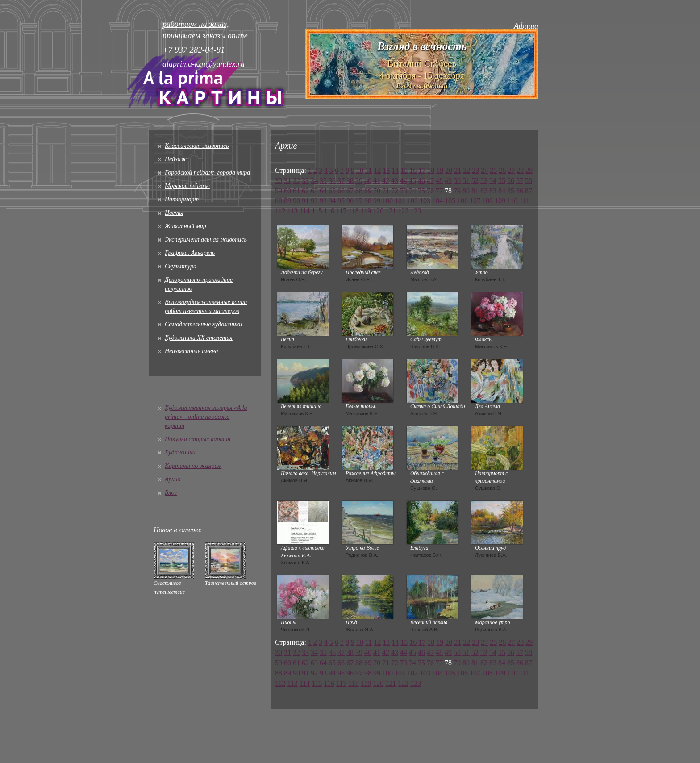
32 (296, 181)
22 (467, 170)
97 (359, 201)
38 (350, 181)
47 (430, 181)
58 (529, 181)
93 (323, 201)
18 (431, 170)
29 (529, 170)
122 (403, 211)
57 (520, 181)
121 (391, 211)
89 (287, 201)
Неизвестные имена (191, 351)
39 (359, 181)
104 (437, 201)
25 (493, 170)
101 (400, 201)
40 (368, 181)
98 (368, 201)
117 (341, 211)
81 (475, 191)
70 (377, 191)
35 (323, 181)
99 (377, 201)
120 (378, 211)
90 (296, 201)
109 (500, 201)
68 (359, 191)
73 (404, 191)
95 (341, 201)
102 (412, 201)
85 (511, 191)
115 (317, 211)
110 (512, 201)
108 (487, 201)
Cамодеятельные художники (203, 324)
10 (360, 170)
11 (369, 170)
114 (305, 211)
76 (430, 191)
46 (421, 181)
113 (292, 211)
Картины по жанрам (193, 466)
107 (475, 201)
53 (484, 181)
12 (377, 170)
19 (440, 170)
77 (439, 191)
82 (484, 191)
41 (377, 181)
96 (350, 201)
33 (305, 181)
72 (395, 191)
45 (412, 181)
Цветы (174, 213)
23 (475, 170)
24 (484, 170)
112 (280, 211)
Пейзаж (176, 159)
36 (332, 181)
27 (511, 170)
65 (332, 191)
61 (296, 191)
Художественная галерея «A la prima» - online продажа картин (206, 417)
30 (279, 181)
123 (416, 211)
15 (404, 170)
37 (341, 181)
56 (511, 181)
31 (287, 181)
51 (466, 181)
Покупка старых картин (198, 439)
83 (493, 191)
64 (323, 191)
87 (529, 191)
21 (458, 170)
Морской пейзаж (187, 186)
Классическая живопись (197, 146)
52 (475, 181)
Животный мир (185, 226)
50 (457, 181)
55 (502, 181)
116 (329, 211)
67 (350, 191)
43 (395, 181)
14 (395, 170)
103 (425, 201)
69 (368, 191)
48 (439, 181)
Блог (171, 493)
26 (502, 170)
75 (421, 191)
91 (305, 201)
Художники (180, 452)
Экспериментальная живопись (206, 240)
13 (386, 170)
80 (466, 191)
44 (404, 181)
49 (448, 181)
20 (449, 170)
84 (502, 191)
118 (353, 211)
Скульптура (181, 266)
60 (287, 191)
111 (524, 201)
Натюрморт (182, 199)
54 (493, 181)
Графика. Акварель (190, 253)
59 (279, 191)
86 (520, 191)
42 (386, 181)
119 (366, 211)
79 (457, 191)
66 (341, 191)
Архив (173, 479)
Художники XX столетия (199, 338)
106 (462, 201)
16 (413, 170)
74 (412, 191)
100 (387, 201)
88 (279, 201)
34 (314, 181)
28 (520, 170)
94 (332, 201)
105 (450, 201)
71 (386, 191)
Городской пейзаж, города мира (207, 173)
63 (314, 191)
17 (422, 170)
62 (305, 191)
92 (314, 201)
